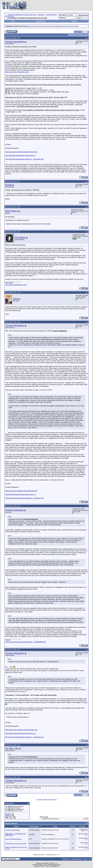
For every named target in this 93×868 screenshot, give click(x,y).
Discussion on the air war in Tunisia (16, 843)
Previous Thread (42, 799)
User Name (62, 15)
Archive (85, 859)
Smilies (7, 815)
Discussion (41, 15)
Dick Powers (12, 211)
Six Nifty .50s (12, 748)
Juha (15, 299)
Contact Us (66, 859)
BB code (8, 814)
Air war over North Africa (12, 830)
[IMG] (7, 817)
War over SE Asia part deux (13, 839)
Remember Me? (82, 15)
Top (90, 859)
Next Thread (52, 799)
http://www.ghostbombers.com (16, 285)
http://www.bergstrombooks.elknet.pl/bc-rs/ (20, 155)
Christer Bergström (15, 42)
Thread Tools (73, 35)
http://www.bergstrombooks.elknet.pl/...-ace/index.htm (24, 159)
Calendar (74, 21)
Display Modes (83, 35)
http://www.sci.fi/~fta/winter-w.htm (17, 72)
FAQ (13, 21)
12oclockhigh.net (76, 859)
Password (62, 18)
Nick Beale (20, 237)
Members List (41, 21)
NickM (8, 185)
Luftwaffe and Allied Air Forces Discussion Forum (22, 15)
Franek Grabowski (14, 510)
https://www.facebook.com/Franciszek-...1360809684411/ (26, 642)
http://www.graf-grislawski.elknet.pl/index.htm (21, 152)
